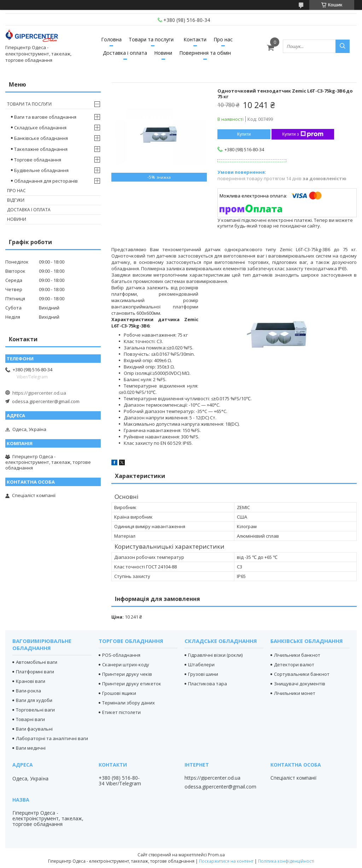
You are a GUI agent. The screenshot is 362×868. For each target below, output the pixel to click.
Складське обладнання (40, 128)
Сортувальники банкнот (302, 674)
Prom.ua (216, 855)
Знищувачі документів (300, 684)
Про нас (223, 39)
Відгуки (16, 200)
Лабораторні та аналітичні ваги (52, 738)
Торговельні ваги (35, 710)
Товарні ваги (30, 719)
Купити (244, 134)
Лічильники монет (295, 693)
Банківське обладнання (41, 138)
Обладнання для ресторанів (46, 181)
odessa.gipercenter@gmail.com (46, 401)
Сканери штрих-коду (126, 665)
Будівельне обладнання (41, 170)
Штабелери (201, 665)
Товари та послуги (151, 39)
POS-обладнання (121, 655)
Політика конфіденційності (286, 861)
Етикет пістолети (121, 712)
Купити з (303, 134)
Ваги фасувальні (34, 729)
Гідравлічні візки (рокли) (215, 655)
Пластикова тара (208, 684)
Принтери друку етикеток (132, 684)
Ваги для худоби (34, 700)
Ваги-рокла (28, 691)
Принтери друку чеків (127, 674)
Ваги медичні (31, 748)
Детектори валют (294, 665)
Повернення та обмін (205, 53)
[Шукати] (343, 46)
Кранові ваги (31, 681)
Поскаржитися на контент (226, 861)
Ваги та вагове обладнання (45, 117)
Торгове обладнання (38, 160)
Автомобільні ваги (37, 662)
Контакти (195, 39)
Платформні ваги (35, 672)
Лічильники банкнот (297, 655)
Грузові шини (203, 674)
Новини (163, 53)
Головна (111, 39)
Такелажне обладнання (41, 149)
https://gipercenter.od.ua (39, 393)
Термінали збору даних (129, 703)
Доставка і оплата (125, 53)
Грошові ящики (119, 693)
